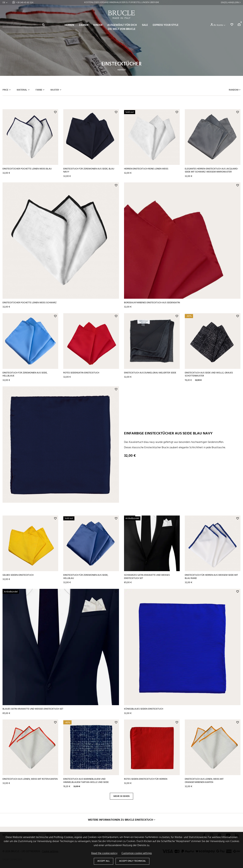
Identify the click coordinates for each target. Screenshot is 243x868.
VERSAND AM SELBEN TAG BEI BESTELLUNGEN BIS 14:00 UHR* (122, 2)
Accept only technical (132, 861)
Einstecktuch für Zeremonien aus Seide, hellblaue (25, 374)
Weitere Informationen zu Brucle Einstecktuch (120, 820)
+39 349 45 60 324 (25, 3)
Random (234, 90)
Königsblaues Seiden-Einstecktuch (144, 709)
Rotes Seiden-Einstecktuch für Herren (146, 779)
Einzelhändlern (230, 3)
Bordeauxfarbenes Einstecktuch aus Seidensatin (152, 303)
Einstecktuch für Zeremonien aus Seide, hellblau (86, 577)
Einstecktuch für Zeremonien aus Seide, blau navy (89, 170)
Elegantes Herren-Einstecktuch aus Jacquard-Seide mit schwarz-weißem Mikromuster (212, 170)
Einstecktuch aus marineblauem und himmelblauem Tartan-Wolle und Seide (86, 781)
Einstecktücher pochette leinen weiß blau (27, 169)
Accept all (104, 861)
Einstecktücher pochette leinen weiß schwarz (30, 303)
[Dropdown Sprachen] (5, 3)
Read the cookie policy (104, 853)
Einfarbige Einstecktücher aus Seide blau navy (168, 433)
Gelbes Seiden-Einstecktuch (18, 575)
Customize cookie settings (137, 853)
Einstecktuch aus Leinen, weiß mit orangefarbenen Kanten (204, 781)
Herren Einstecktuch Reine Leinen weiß (146, 169)
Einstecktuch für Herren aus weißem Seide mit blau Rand (211, 577)
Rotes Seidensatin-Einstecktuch (81, 373)
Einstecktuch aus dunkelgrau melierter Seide (150, 373)
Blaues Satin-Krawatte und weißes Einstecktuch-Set (33, 709)
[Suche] (24, 25)
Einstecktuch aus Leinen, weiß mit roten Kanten (30, 779)
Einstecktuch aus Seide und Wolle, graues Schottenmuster (209, 374)
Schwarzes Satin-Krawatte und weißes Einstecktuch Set (147, 577)
